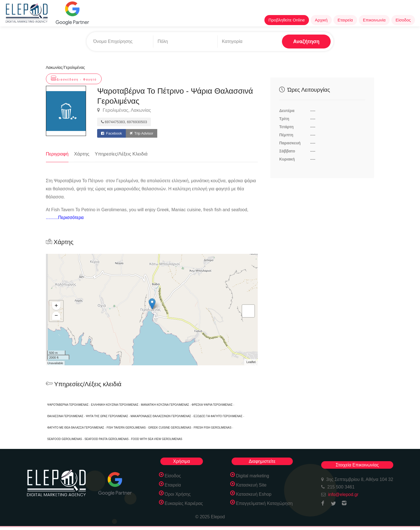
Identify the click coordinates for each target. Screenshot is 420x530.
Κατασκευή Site (251, 485)
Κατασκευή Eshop (254, 494)
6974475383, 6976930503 (124, 122)
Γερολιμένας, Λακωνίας (124, 110)
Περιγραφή (57, 154)
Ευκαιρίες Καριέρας (184, 503)
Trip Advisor (142, 133)
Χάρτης (82, 154)
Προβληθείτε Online (287, 20)
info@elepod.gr (343, 494)
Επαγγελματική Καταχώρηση (264, 503)
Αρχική (321, 20)
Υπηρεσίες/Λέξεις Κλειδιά (121, 154)
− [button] (56, 316)
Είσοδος (403, 20)
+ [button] (56, 306)
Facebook (111, 133)
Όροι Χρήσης (178, 494)
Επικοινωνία (374, 20)
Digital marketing (253, 476)
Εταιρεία (345, 20)
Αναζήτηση (306, 42)
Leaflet (251, 362)
